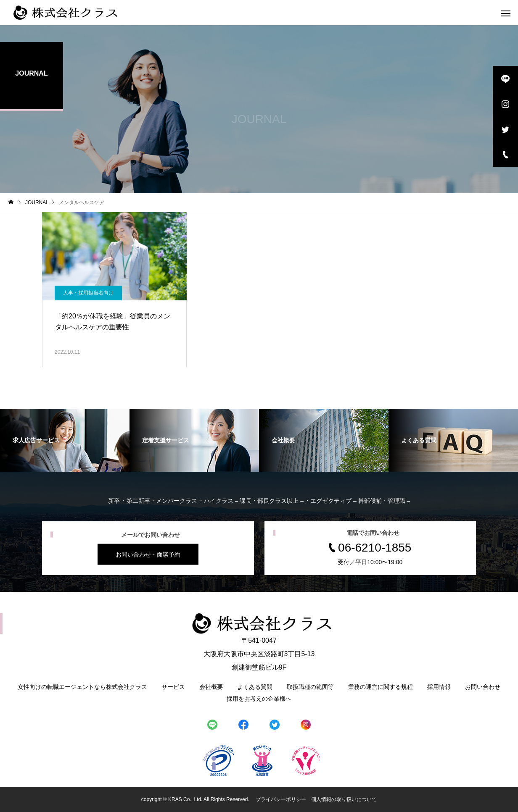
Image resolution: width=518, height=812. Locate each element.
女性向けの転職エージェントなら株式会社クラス (82, 687)
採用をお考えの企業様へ (259, 699)
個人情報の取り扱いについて (344, 799)
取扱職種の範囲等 (310, 687)
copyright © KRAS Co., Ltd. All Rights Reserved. (196, 799)
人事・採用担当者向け (88, 293)
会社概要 (211, 687)
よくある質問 (255, 687)
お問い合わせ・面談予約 (148, 554)
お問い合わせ (483, 687)
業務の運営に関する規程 (381, 687)
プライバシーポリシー (281, 799)
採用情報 (439, 687)
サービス (173, 687)
